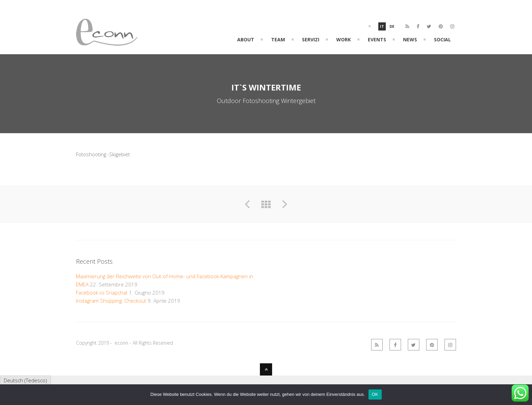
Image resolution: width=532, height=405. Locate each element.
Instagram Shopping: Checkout (111, 301)
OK (375, 394)
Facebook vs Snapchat (102, 292)
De (392, 26)
